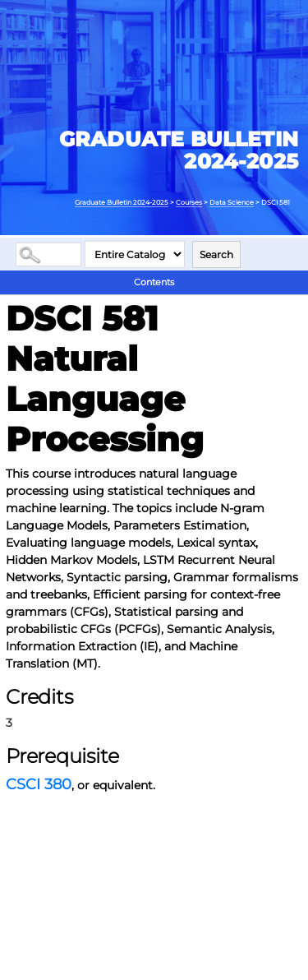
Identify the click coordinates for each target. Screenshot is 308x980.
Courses (189, 202)
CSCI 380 (39, 784)
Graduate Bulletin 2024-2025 (122, 202)
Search (216, 254)
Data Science (232, 202)
